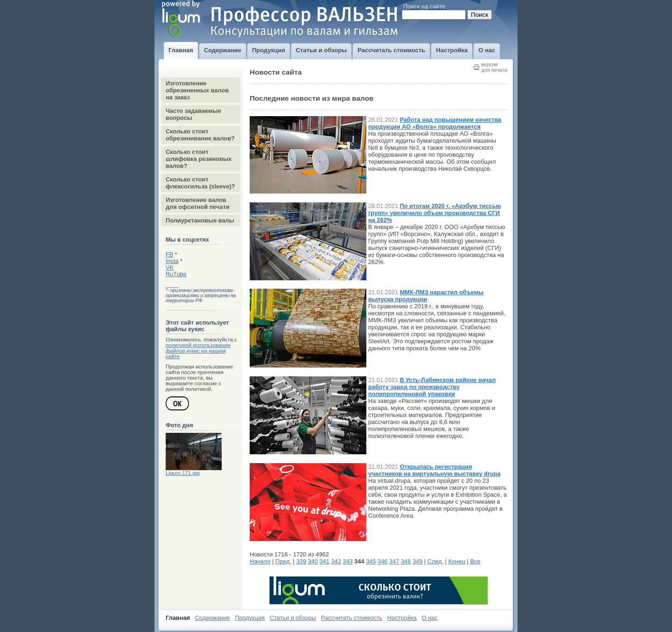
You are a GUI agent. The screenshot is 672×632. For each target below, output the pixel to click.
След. (436, 561)
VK (170, 268)
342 (336, 561)
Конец (457, 561)
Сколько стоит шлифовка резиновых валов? (199, 159)
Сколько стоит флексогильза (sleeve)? (200, 183)
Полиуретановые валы (200, 220)
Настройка (402, 618)
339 (301, 561)
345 (371, 561)
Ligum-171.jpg (183, 473)
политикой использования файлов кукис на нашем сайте (198, 351)
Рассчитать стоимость (352, 618)
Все (475, 561)
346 (382, 561)
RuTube (176, 274)
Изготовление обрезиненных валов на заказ (197, 90)
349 (417, 561)
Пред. (283, 561)
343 (347, 561)
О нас (430, 618)
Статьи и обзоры (293, 618)
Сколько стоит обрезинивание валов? (200, 135)
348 (406, 561)
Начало (260, 561)
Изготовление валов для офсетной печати (198, 203)
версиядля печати (494, 67)
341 (325, 561)
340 (313, 561)
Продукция (250, 618)
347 (394, 561)
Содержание (213, 618)
